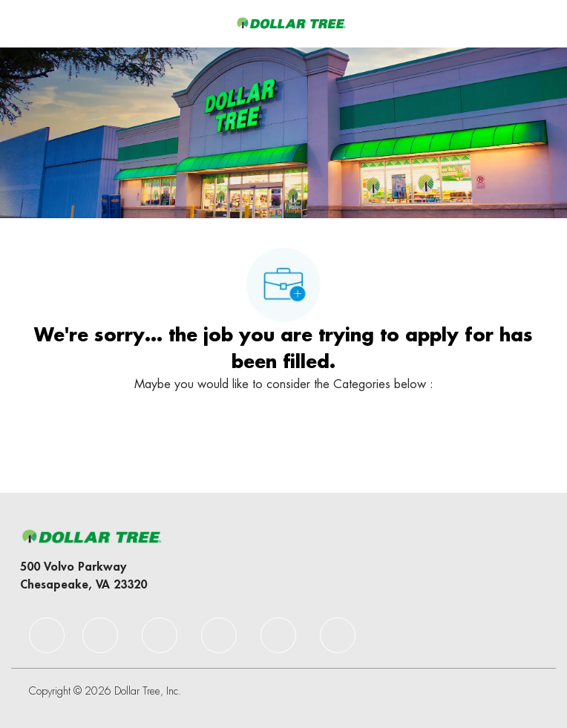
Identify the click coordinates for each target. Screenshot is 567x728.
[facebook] (47, 635)
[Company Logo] (291, 23)
